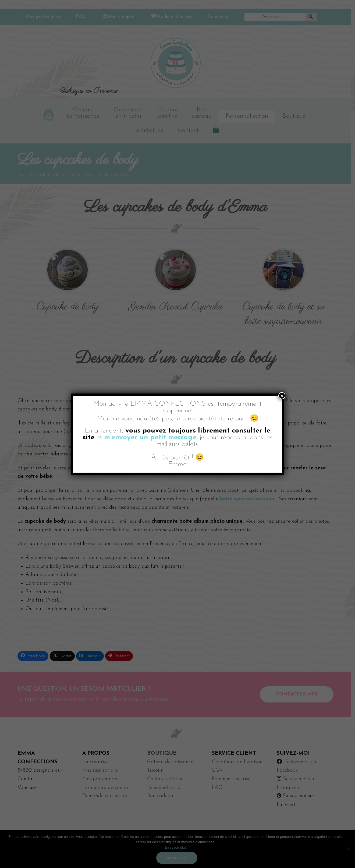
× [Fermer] (282, 396)
